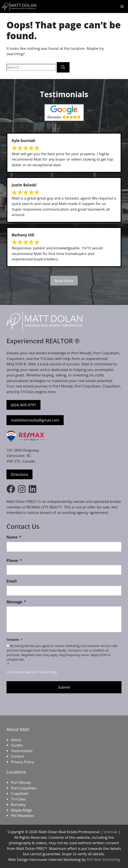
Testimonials (22, 751)
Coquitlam (20, 793)
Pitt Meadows (22, 816)
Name (14, 537)
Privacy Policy (22, 762)
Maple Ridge (21, 810)
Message (16, 602)
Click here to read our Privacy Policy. (32, 672)
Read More (64, 281)
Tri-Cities (18, 799)
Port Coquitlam (24, 788)
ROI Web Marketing (103, 859)
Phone (14, 561)
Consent (14, 640)
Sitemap (110, 832)
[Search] (63, 67)
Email (12, 581)
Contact (17, 756)
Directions (19, 474)
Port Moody (21, 782)
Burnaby (18, 804)
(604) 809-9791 (23, 405)
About (16, 740)
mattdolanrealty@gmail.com (35, 420)
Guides (17, 745)
